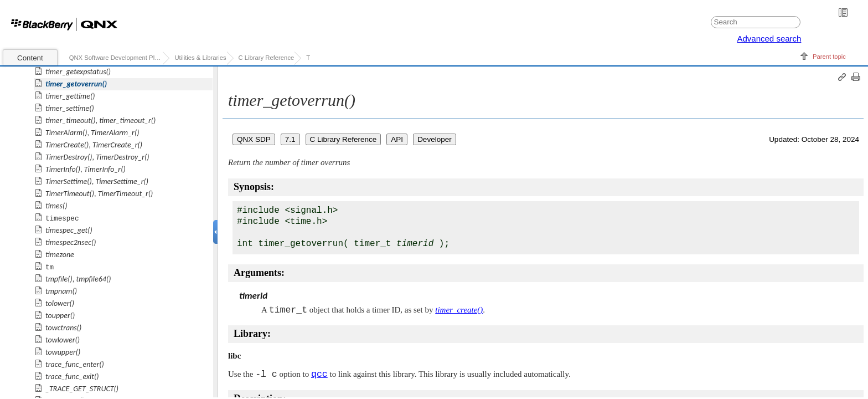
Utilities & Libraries (200, 58)
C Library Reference (267, 58)
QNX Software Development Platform (116, 58)
